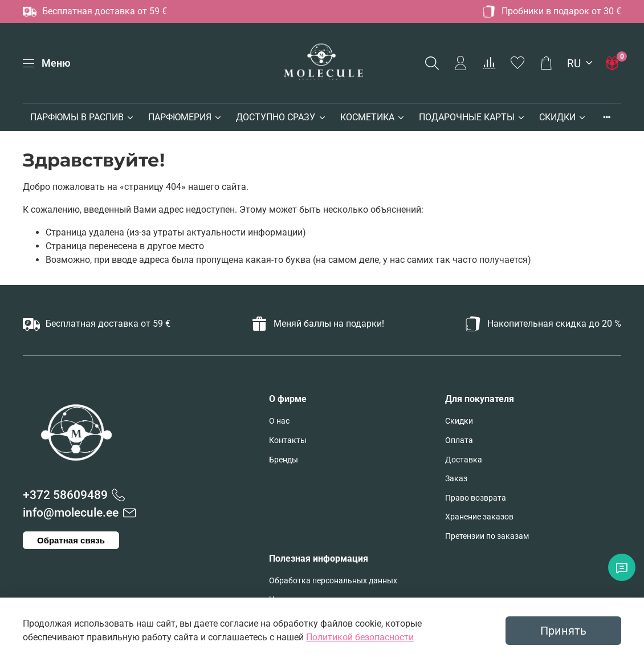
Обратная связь (71, 540)
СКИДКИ (563, 117)
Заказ (456, 479)
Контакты (288, 440)
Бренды (284, 460)
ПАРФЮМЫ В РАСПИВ (82, 117)
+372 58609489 (65, 495)
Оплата (459, 440)
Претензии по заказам (487, 536)
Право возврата (476, 498)
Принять (563, 631)
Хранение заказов (479, 517)
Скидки (459, 421)
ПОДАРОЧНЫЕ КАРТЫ (472, 117)
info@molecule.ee (71, 513)
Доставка (464, 460)
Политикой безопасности (360, 637)
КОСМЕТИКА (373, 117)
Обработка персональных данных (333, 581)
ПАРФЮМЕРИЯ (185, 117)
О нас (279, 421)
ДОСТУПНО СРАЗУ (281, 117)
